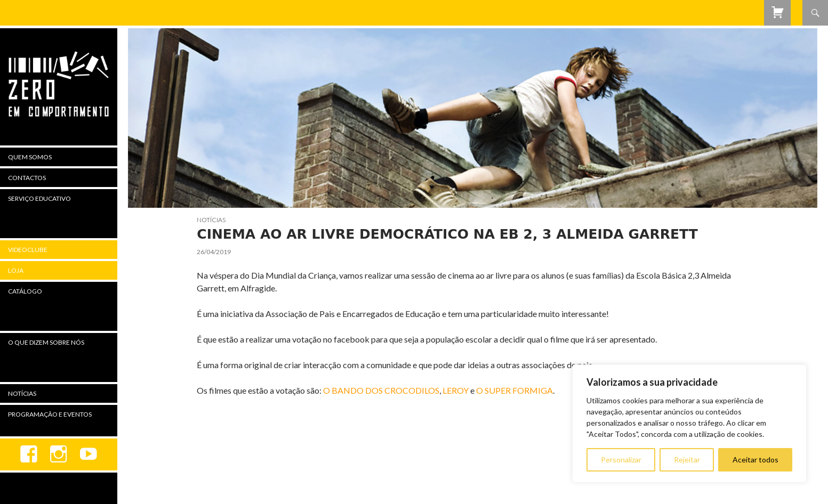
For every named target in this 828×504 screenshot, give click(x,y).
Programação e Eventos (50, 414)
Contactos (27, 178)
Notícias (211, 220)
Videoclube (28, 250)
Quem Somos (30, 157)
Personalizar (621, 460)
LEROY (456, 390)
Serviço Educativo (39, 198)
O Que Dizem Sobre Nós (46, 342)
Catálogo (25, 291)
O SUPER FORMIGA (515, 390)
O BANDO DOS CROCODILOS (381, 390)
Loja (16, 270)
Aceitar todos (755, 460)
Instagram (59, 454)
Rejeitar (687, 460)
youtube (89, 454)
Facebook (29, 454)
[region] (689, 424)
